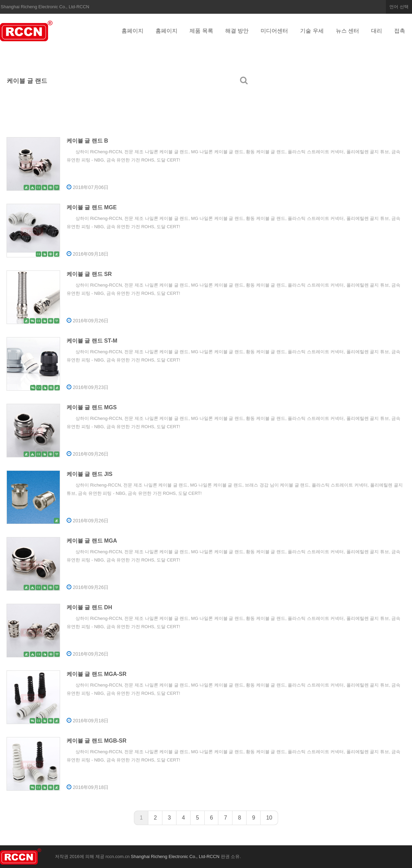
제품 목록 (201, 31)
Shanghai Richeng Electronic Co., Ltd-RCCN (27, 31)
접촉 (400, 31)
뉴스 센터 (347, 31)
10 (269, 818)
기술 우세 (312, 31)
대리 (377, 31)
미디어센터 (274, 31)
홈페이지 (133, 31)
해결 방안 (237, 31)
